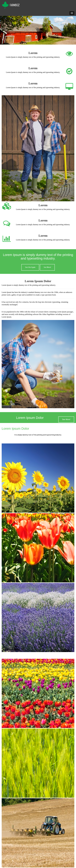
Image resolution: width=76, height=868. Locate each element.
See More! (47, 267)
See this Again (30, 267)
